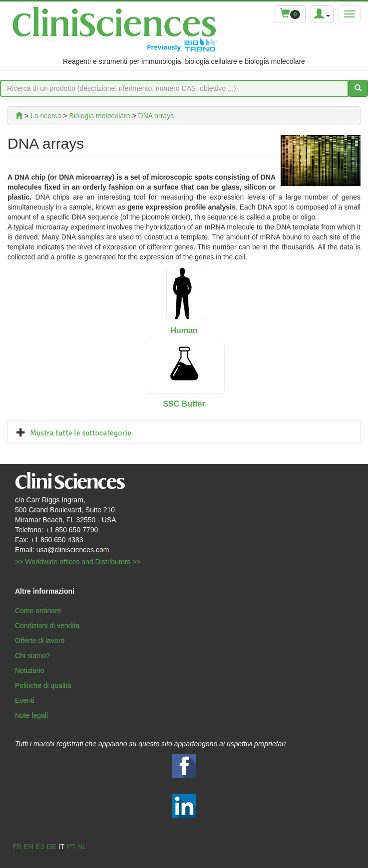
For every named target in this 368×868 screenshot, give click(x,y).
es (40, 847)
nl (82, 847)
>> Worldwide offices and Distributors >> (78, 562)
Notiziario (29, 670)
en (29, 847)
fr (17, 847)
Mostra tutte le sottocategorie (81, 433)
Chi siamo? (32, 655)
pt (71, 847)
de (51, 847)
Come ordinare (38, 611)
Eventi (25, 700)
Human (184, 330)
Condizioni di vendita (47, 626)
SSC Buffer (184, 404)
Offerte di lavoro (40, 641)
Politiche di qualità (43, 685)
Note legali (31, 715)
